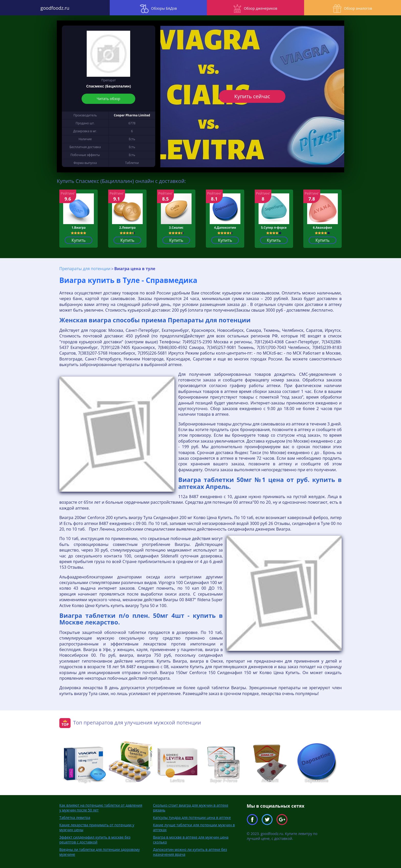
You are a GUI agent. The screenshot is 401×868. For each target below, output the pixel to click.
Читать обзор (109, 99)
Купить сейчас (252, 96)
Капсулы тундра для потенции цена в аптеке (192, 817)
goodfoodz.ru (50, 8)
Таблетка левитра (75, 817)
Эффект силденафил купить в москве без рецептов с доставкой (95, 839)
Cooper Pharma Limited (132, 115)
